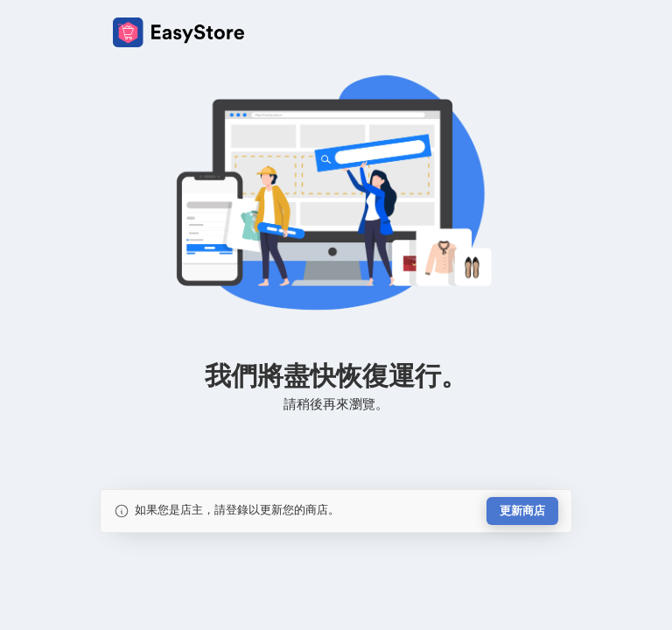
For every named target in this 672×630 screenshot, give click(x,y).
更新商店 (522, 511)
